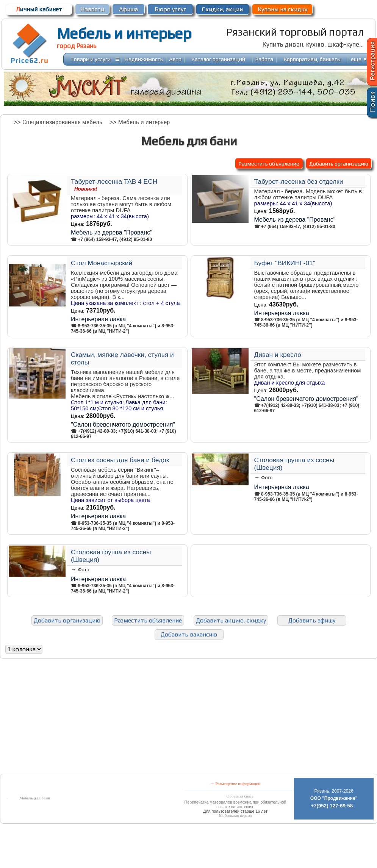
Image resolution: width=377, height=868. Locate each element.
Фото (267, 478)
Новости (92, 9)
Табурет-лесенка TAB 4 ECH (114, 181)
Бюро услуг (170, 9)
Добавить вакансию (189, 634)
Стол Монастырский (102, 263)
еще (359, 59)
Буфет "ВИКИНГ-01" (285, 263)
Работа (264, 59)
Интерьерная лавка (98, 319)
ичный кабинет (39, 9)
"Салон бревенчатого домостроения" (123, 425)
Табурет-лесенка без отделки (299, 181)
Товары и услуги (91, 59)
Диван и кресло (278, 355)
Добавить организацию (339, 163)
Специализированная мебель (62, 122)
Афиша (128, 9)
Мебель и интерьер (124, 33)
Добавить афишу (312, 620)
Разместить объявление (269, 163)
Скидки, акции (222, 9)
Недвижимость (144, 59)
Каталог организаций (218, 59)
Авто (175, 59)
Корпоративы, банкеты (312, 59)
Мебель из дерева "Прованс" (112, 232)
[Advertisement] (124, 718)
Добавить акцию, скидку (231, 620)
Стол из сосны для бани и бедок (120, 460)
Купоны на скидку (282, 9)
